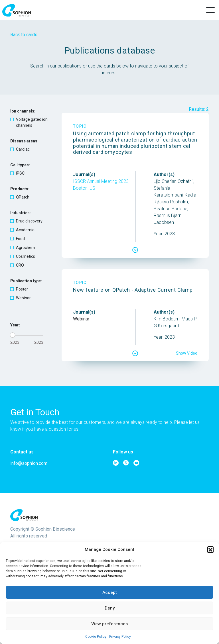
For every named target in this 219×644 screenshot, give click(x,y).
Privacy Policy (120, 637)
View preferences (109, 624)
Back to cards (24, 35)
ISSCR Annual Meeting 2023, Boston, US (101, 185)
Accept (110, 592)
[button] (210, 549)
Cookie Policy (96, 637)
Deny (110, 608)
